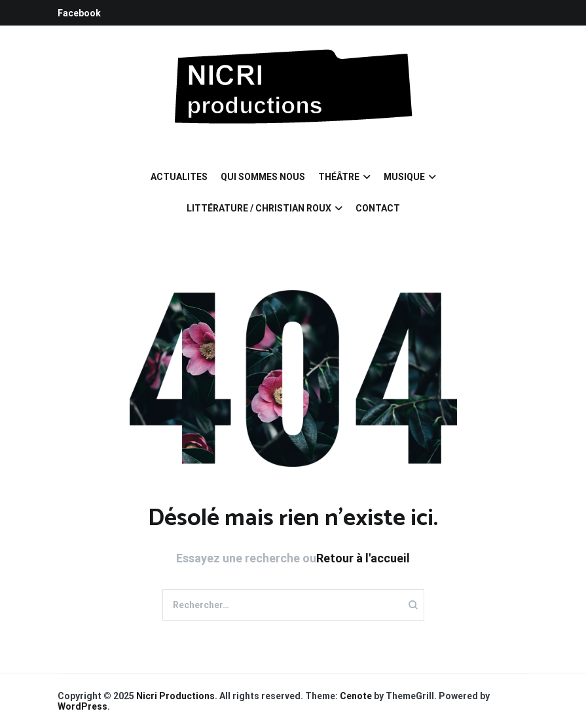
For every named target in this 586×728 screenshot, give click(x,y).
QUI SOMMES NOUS (263, 177)
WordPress (82, 706)
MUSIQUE (404, 177)
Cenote (356, 696)
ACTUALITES (179, 177)
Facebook (79, 13)
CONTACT (378, 208)
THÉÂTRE (339, 177)
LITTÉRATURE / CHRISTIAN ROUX (259, 208)
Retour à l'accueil (363, 558)
